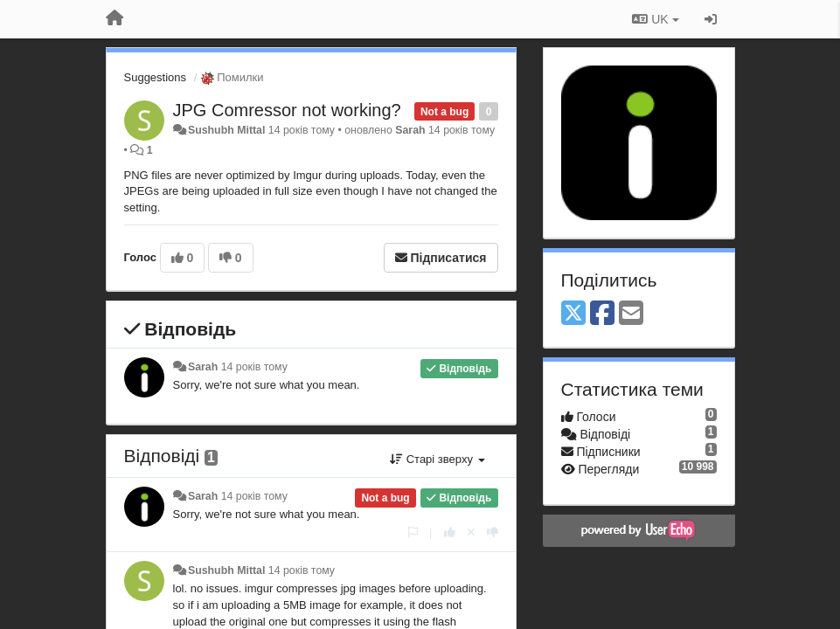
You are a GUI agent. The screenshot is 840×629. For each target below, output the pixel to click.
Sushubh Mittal (226, 130)
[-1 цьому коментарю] (493, 532)
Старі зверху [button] (437, 459)
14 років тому (254, 367)
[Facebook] (602, 314)
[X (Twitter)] (573, 314)
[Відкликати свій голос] (471, 532)
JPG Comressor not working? (287, 110)
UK (655, 19)
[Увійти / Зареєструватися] (711, 19)
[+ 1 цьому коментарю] (450, 532)
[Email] (631, 314)
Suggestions (156, 77)
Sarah (410, 130)
